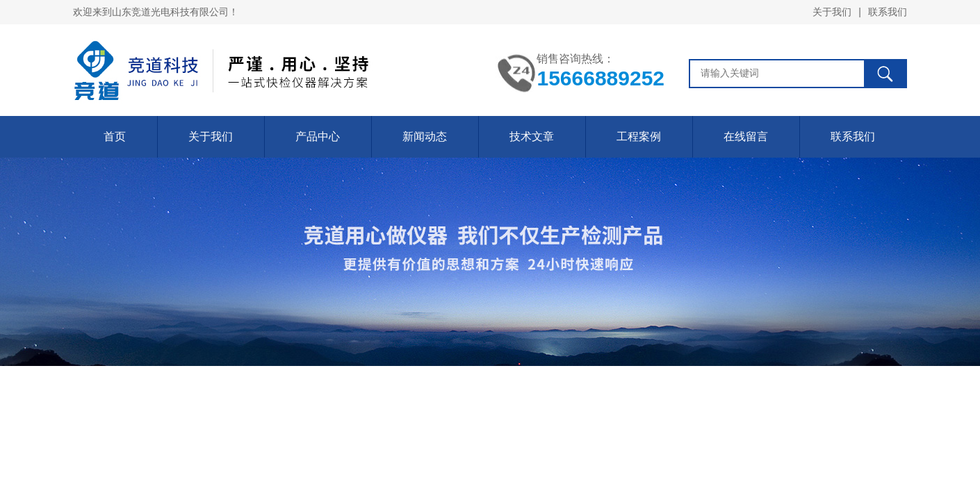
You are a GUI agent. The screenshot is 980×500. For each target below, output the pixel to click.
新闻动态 (425, 136)
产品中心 (318, 136)
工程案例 (639, 136)
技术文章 (532, 136)
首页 (115, 136)
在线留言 (746, 136)
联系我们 (888, 12)
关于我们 (832, 12)
